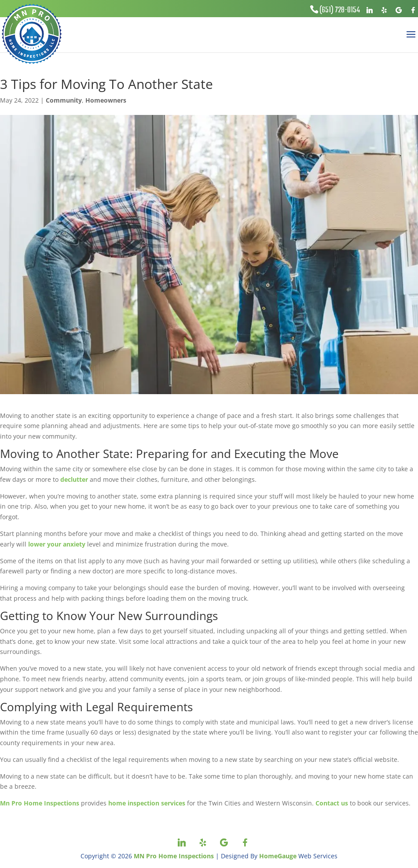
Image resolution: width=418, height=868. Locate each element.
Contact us (332, 803)
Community (64, 100)
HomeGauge (278, 856)
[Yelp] (384, 10)
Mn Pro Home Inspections (40, 803)
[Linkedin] (370, 10)
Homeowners (106, 100)
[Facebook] (413, 10)
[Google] (399, 10)
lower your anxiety (57, 544)
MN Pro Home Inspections (174, 856)
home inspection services (147, 803)
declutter (74, 479)
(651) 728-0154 (340, 10)
